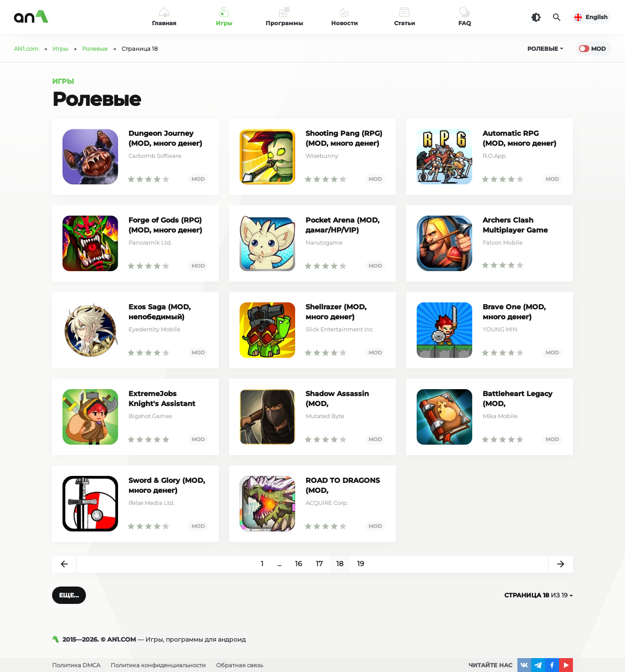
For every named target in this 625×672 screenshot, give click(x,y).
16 (299, 564)
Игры (63, 81)
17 (319, 564)
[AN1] (57, 639)
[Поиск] (557, 17)
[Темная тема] (536, 17)
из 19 (539, 595)
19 (361, 564)
